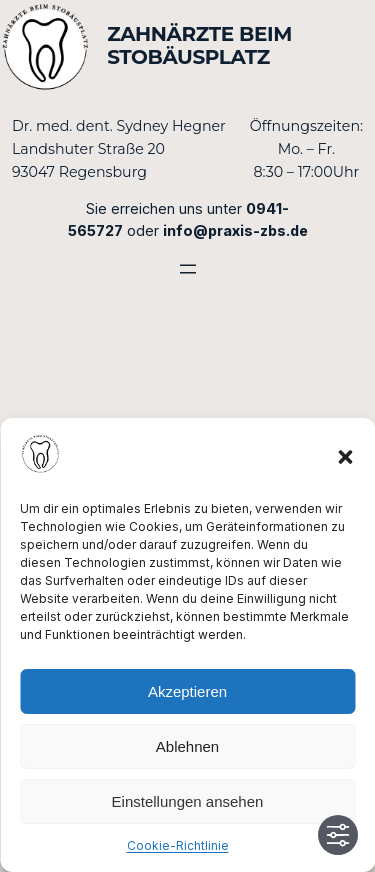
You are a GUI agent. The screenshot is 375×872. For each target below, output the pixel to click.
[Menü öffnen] (188, 269)
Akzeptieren (187, 691)
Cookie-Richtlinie (178, 845)
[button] (345, 457)
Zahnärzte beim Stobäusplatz (199, 45)
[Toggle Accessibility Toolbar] (338, 835)
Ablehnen (187, 746)
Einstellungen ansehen (188, 801)
